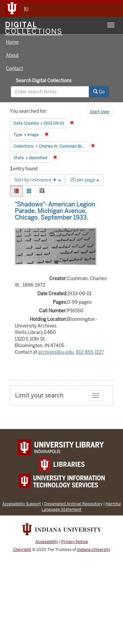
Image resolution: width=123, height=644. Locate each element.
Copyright (22, 550)
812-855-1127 (90, 352)
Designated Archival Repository (73, 504)
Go (99, 92)
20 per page (85, 180)
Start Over (100, 112)
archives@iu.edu (56, 352)
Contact (14, 68)
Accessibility (47, 542)
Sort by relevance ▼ (37, 180)
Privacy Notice (75, 542)
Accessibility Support (22, 504)
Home (12, 42)
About (12, 55)
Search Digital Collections (44, 81)
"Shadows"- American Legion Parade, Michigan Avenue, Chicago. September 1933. (55, 211)
